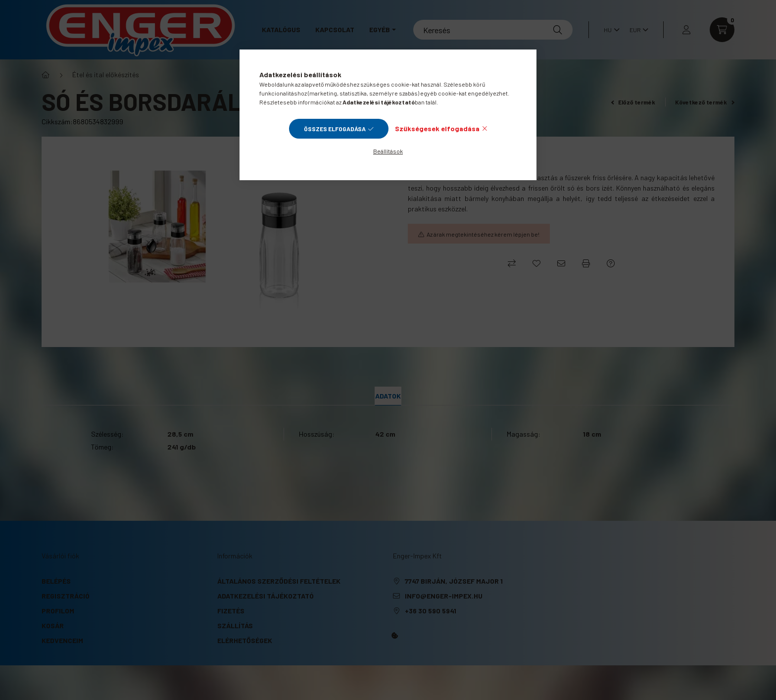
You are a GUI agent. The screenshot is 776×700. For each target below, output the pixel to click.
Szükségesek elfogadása (437, 128)
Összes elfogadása (335, 129)
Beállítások (388, 151)
